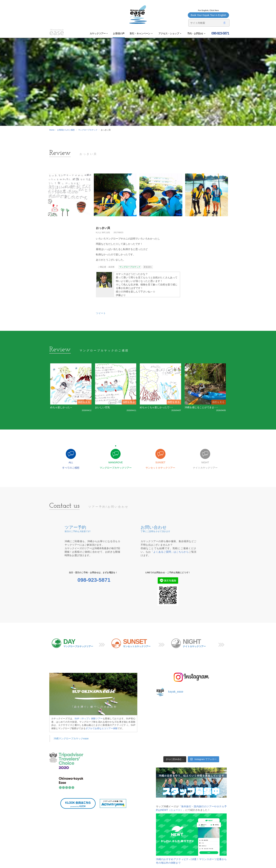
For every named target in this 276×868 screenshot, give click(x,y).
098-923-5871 (220, 33)
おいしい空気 (102, 407)
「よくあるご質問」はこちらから (170, 552)
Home (52, 130)
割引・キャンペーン (141, 33)
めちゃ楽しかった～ (61, 407)
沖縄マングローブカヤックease (71, 738)
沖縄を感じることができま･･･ (201, 407)
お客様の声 (119, 33)
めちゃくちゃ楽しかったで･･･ (156, 407)
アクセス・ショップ (170, 33)
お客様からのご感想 (66, 130)
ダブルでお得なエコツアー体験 (102, 728)
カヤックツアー (99, 33)
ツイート (101, 313)
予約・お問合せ (196, 33)
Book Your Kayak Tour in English (208, 15)
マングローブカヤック (88, 130)
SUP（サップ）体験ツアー (89, 719)
